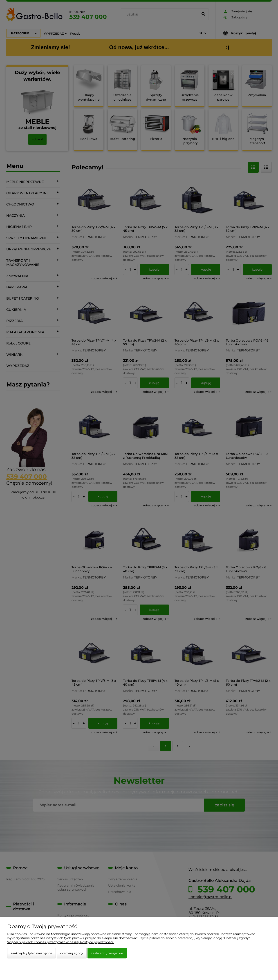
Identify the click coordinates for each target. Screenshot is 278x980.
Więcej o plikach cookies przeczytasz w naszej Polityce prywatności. (61, 942)
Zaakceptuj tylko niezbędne (31, 953)
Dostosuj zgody (72, 953)
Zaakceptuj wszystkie (107, 953)
